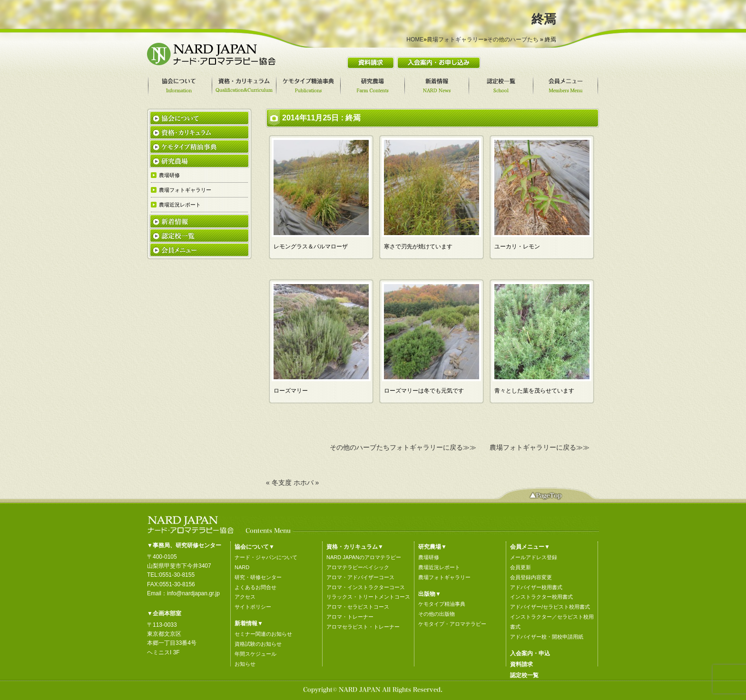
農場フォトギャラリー (455, 39)
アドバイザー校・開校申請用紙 (547, 637)
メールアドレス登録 (534, 557)
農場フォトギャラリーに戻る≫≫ (540, 447)
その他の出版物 (437, 614)
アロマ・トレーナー (350, 617)
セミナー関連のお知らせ (263, 634)
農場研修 (429, 557)
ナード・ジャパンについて (266, 557)
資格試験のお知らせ (258, 644)
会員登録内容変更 (531, 577)
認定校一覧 (524, 675)
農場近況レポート (439, 567)
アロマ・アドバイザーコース (360, 577)
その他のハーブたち (513, 39)
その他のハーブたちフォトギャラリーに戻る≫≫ (403, 447)
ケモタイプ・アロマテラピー (452, 624)
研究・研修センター (258, 577)
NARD (242, 567)
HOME (415, 39)
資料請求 (521, 664)
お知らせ (245, 664)
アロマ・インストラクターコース (366, 587)
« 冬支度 (279, 483)
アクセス (245, 597)
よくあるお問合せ (255, 587)
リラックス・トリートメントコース (368, 597)
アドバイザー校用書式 (536, 587)
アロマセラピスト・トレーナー (363, 627)
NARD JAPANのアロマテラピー (364, 557)
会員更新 (520, 567)
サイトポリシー (253, 607)
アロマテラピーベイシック (358, 567)
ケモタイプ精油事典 (442, 604)
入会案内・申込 (530, 653)
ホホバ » (306, 483)
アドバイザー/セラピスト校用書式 (550, 607)
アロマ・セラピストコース (358, 607)
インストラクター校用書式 (541, 597)
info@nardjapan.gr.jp (193, 593)
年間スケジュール (255, 654)
